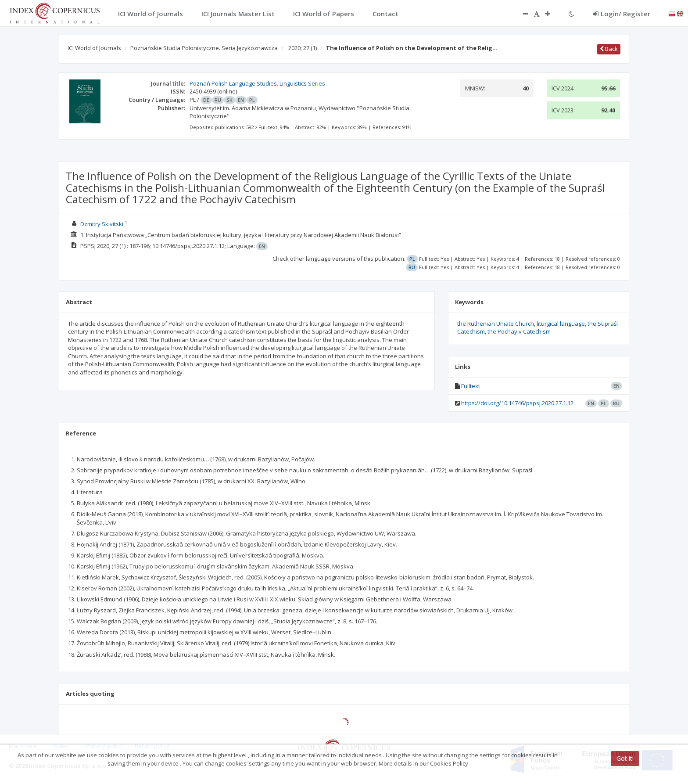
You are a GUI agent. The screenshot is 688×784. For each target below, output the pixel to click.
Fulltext (471, 386)
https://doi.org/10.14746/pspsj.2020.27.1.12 (517, 403)
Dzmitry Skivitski (102, 224)
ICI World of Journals (94, 48)
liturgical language (561, 324)
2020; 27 (303, 48)
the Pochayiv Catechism (519, 331)
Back (609, 49)
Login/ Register (622, 14)
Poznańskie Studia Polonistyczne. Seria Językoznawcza (204, 48)
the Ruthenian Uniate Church (496, 324)
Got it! (625, 758)
